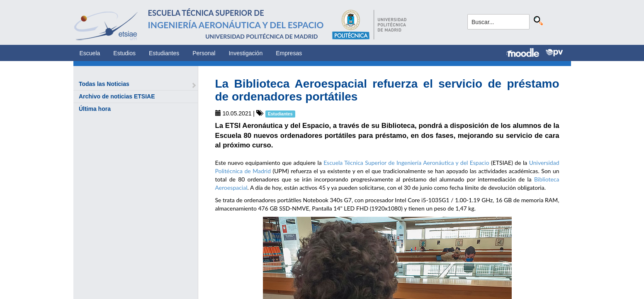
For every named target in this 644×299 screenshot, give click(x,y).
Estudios (124, 53)
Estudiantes (164, 53)
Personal (204, 53)
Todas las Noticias (104, 84)
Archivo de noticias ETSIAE (117, 96)
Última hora (95, 109)
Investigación (245, 53)
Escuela (90, 53)
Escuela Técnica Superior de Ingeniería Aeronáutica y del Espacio (406, 163)
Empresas (289, 53)
